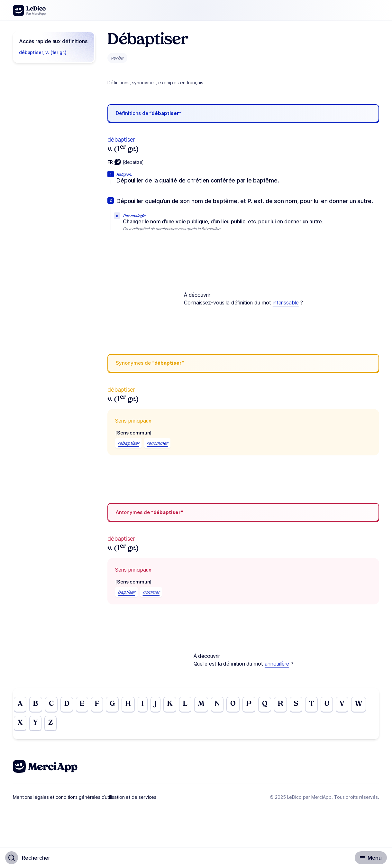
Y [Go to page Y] (36, 724)
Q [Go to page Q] (271, 705)
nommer (151, 592)
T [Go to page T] (319, 705)
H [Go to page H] (131, 705)
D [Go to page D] (68, 705)
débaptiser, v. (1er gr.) (43, 52)
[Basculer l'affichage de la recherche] (28, 858)
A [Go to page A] (20, 705)
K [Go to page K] (173, 705)
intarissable (286, 303)
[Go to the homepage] (29, 10)
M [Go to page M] (206, 705)
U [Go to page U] (335, 705)
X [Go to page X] (20, 724)
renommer (157, 443)
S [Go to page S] (303, 705)
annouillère (277, 664)
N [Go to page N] (222, 705)
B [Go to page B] (36, 705)
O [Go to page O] (239, 705)
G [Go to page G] (115, 705)
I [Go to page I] (146, 705)
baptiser (126, 592)
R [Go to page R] (287, 705)
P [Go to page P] (255, 705)
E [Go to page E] (84, 705)
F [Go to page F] (99, 705)
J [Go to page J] (159, 705)
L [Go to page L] (189, 705)
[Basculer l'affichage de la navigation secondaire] (371, 858)
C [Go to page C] (52, 705)
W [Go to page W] (368, 705)
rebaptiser (128, 443)
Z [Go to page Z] (52, 724)
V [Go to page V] (351, 705)
